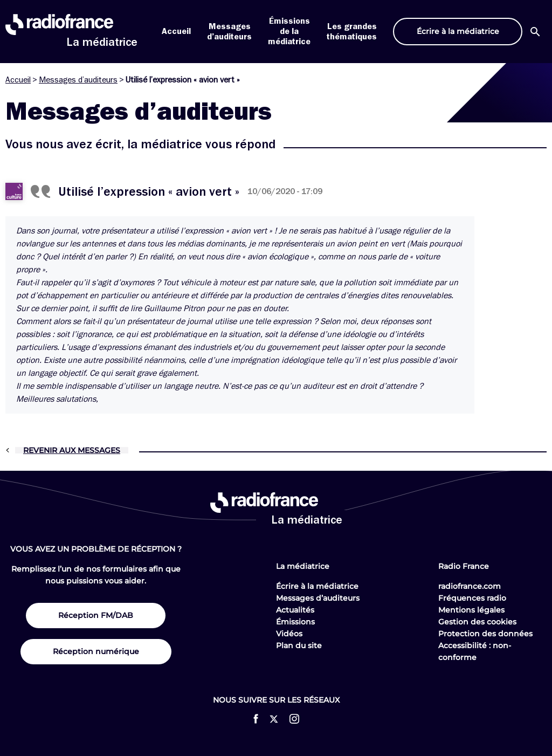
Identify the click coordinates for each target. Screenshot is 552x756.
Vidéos (289, 634)
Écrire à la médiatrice (317, 586)
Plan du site (299, 645)
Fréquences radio (472, 598)
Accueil (176, 31)
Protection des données (485, 634)
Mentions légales (471, 610)
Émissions (295, 622)
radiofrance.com (470, 586)
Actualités (295, 610)
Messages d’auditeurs (78, 80)
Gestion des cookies (477, 622)
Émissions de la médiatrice (289, 31)
